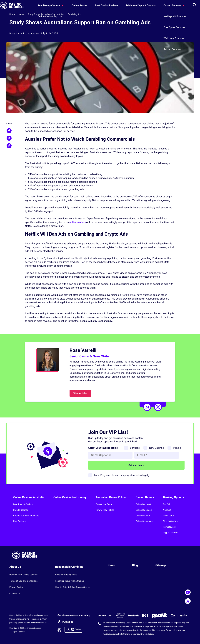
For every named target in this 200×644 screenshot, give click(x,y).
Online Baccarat (143, 504)
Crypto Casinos (170, 533)
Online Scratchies (144, 521)
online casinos (78, 222)
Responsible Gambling (69, 567)
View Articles (80, 393)
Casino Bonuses (174, 5)
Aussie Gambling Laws (66, 575)
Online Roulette (143, 516)
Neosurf (167, 510)
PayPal (166, 504)
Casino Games (145, 497)
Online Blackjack (144, 510)
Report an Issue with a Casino (69, 581)
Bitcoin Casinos (171, 521)
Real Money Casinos (51, 5)
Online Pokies (79, 5)
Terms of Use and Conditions (23, 581)
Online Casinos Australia (29, 497)
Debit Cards (169, 516)
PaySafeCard (169, 527)
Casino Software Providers (26, 516)
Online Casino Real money (70, 497)
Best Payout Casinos (23, 504)
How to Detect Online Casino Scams (72, 587)
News (21, 14)
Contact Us (15, 594)
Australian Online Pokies (111, 497)
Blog (135, 565)
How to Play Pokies (105, 510)
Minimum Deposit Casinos (141, 5)
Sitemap (161, 565)
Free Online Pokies (104, 504)
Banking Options (173, 497)
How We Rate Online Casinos (23, 575)
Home (12, 14)
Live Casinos (19, 521)
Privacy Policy (16, 587)
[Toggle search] (195, 5)
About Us (15, 567)
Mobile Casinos (21, 510)
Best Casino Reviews (107, 5)
